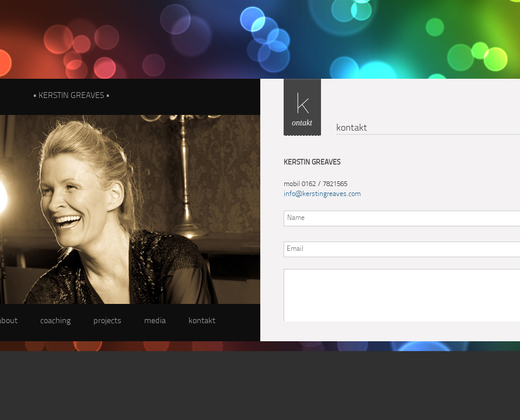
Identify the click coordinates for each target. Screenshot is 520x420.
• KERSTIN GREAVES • (71, 96)
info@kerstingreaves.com (322, 194)
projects (107, 321)
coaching (55, 321)
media (155, 321)
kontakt (202, 321)
